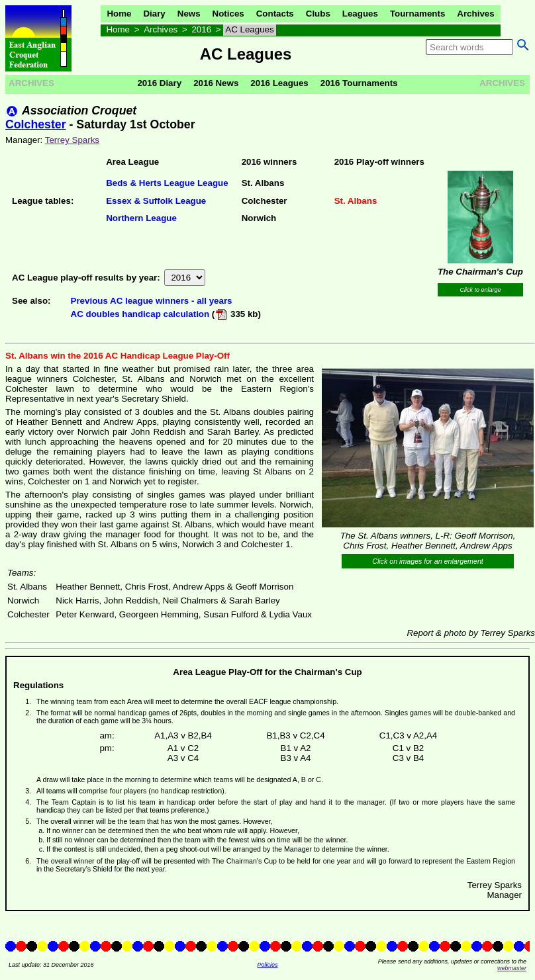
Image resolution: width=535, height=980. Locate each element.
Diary (154, 14)
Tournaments (417, 14)
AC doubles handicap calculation (140, 314)
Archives (475, 14)
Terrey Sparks (72, 140)
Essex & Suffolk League (156, 201)
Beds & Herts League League (167, 183)
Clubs (318, 14)
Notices (228, 14)
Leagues (360, 14)
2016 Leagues (279, 83)
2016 (201, 29)
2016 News (216, 83)
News (189, 14)
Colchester (36, 124)
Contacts (275, 14)
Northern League (141, 218)
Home (119, 14)
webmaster (512, 968)
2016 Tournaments (359, 83)
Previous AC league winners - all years (152, 301)
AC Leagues (249, 29)
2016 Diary (159, 83)
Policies (267, 965)
